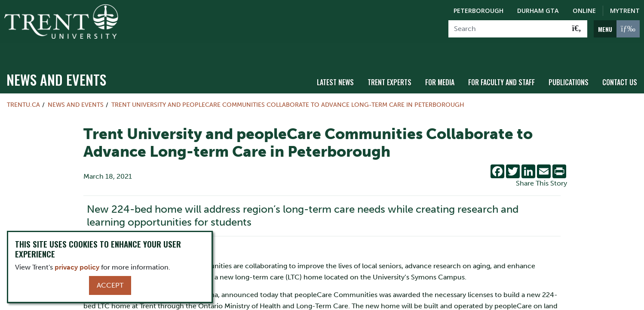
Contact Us (620, 66)
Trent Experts (389, 66)
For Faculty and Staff (501, 66)
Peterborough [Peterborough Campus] (478, 11)
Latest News (335, 66)
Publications (569, 66)
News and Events (56, 64)
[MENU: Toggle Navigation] (617, 29)
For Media (440, 66)
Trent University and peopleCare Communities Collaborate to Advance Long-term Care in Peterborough (288, 89)
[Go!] (577, 29)
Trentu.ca (23, 89)
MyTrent (625, 11)
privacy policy (77, 267)
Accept (110, 285)
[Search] (508, 29)
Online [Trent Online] (584, 11)
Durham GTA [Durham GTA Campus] (538, 11)
